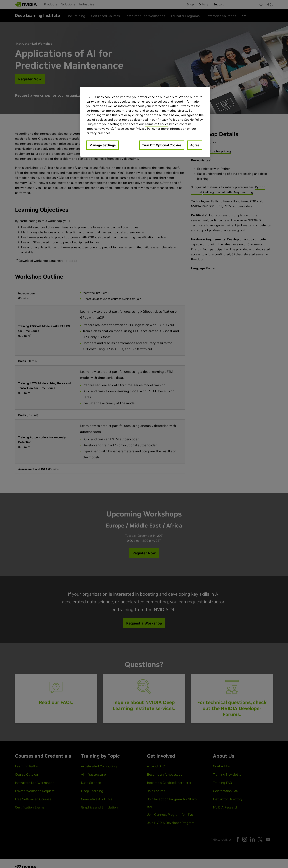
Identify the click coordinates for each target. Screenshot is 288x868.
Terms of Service (157, 124)
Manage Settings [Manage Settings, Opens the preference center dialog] (102, 145)
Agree (195, 145)
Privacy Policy (167, 120)
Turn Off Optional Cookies (162, 145)
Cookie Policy (193, 120)
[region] (145, 122)
